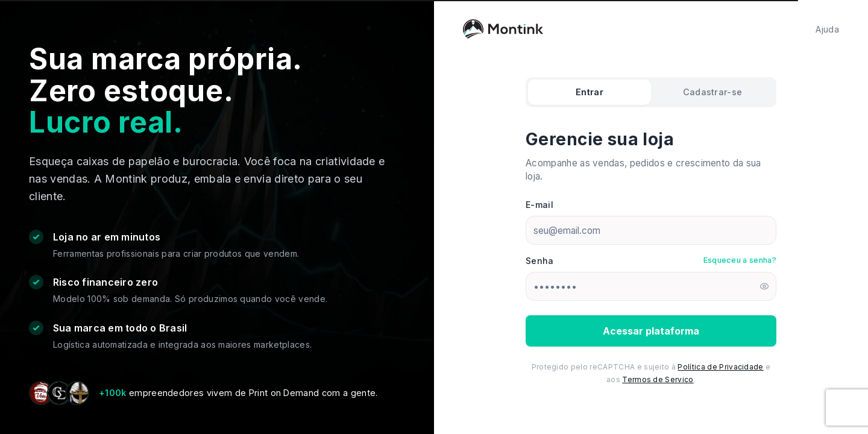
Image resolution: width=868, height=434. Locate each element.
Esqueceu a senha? (740, 260)
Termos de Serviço (658, 379)
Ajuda (827, 29)
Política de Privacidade (720, 367)
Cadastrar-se (713, 92)
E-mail (539, 205)
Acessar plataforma (651, 331)
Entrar (590, 92)
